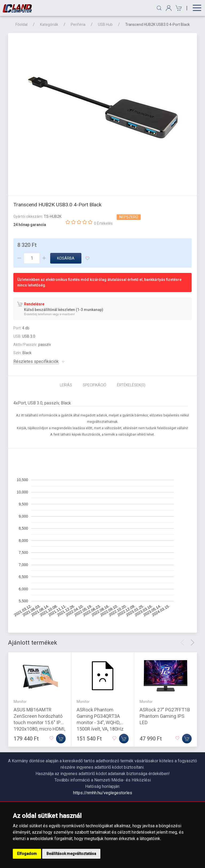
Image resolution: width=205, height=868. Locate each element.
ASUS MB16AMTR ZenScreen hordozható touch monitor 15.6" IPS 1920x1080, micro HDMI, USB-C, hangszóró (39, 722)
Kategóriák (49, 24)
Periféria (78, 24)
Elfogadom (27, 854)
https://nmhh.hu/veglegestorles (103, 793)
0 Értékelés (103, 223)
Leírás (66, 385)
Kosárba (66, 258)
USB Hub (105, 24)
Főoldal (21, 24)
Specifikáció (94, 385)
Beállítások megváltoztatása (71, 854)
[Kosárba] (61, 739)
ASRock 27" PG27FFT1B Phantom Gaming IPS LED (165, 716)
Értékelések (131, 385)
